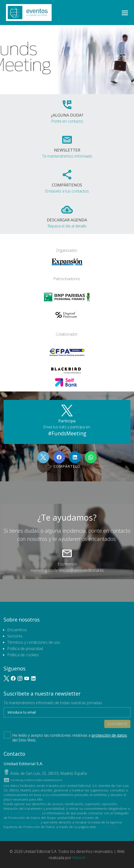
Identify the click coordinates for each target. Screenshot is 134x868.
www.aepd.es (107, 827)
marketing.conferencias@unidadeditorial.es (67, 570)
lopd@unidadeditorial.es (22, 813)
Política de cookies (23, 655)
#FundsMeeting (67, 433)
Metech (79, 858)
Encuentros (17, 630)
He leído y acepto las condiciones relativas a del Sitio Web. (65, 737)
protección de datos (109, 735)
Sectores (15, 636)
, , (49, 773)
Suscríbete (117, 724)
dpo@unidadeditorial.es (22, 822)
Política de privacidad (25, 649)
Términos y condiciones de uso (34, 642)
